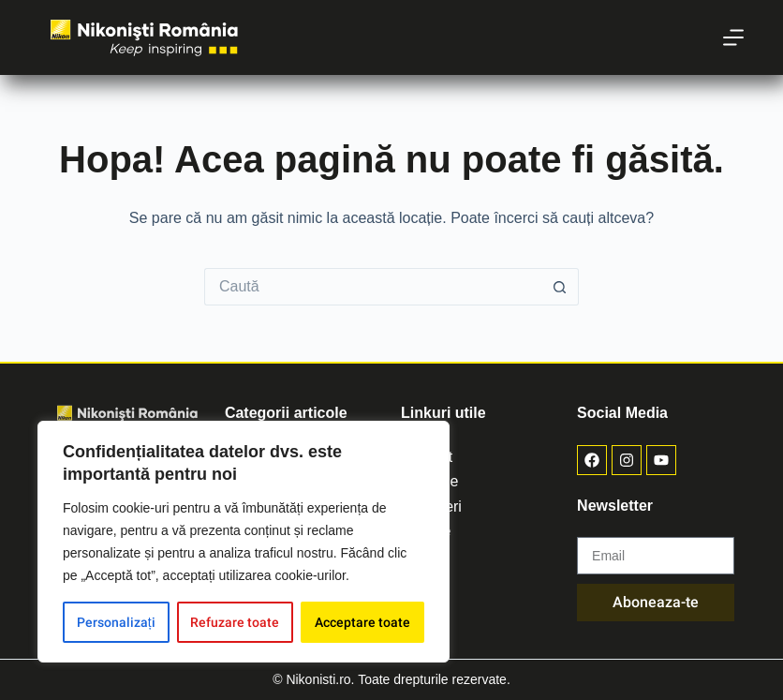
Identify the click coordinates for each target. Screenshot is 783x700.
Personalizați (116, 622)
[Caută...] (373, 287)
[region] (244, 542)
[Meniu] (733, 37)
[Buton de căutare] (560, 287)
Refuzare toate (235, 622)
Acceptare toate (362, 622)
